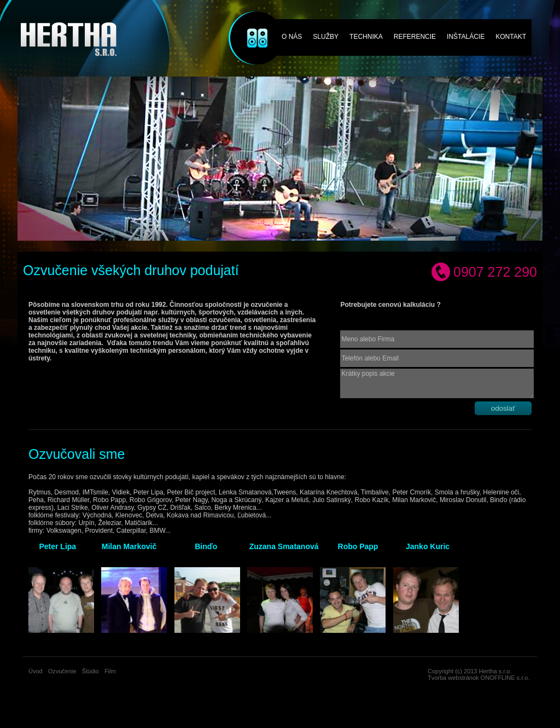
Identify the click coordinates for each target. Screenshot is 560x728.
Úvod (36, 671)
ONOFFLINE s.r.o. (505, 678)
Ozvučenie (250, 23)
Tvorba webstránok (453, 678)
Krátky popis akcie (437, 383)
